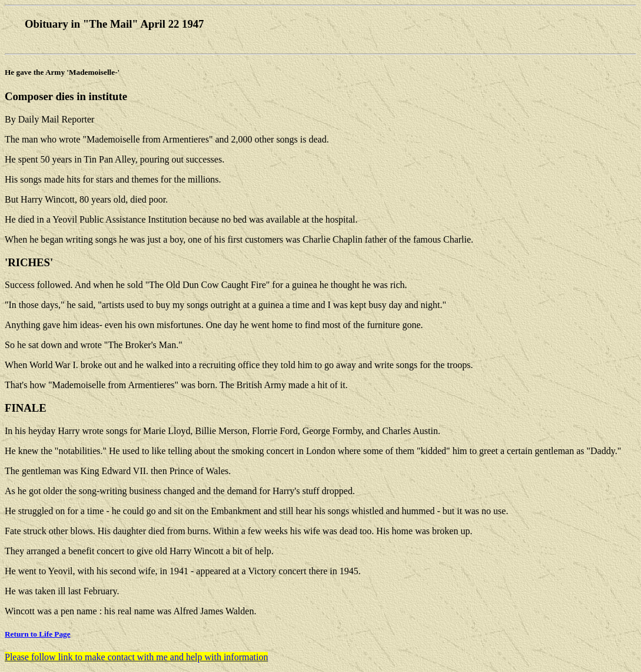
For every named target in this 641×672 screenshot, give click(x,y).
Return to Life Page (38, 634)
